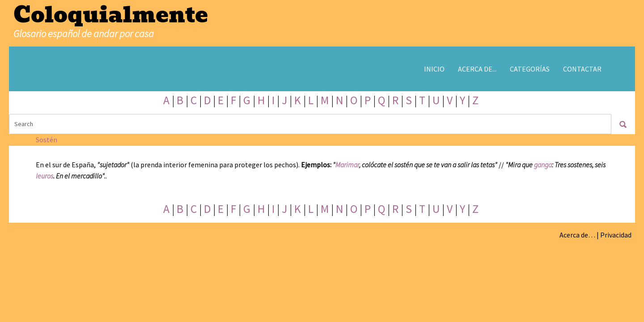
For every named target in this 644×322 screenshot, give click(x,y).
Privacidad (616, 235)
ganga (543, 165)
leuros (44, 176)
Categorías (530, 69)
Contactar (582, 69)
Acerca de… (577, 235)
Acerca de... (477, 69)
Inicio (434, 69)
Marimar (347, 165)
